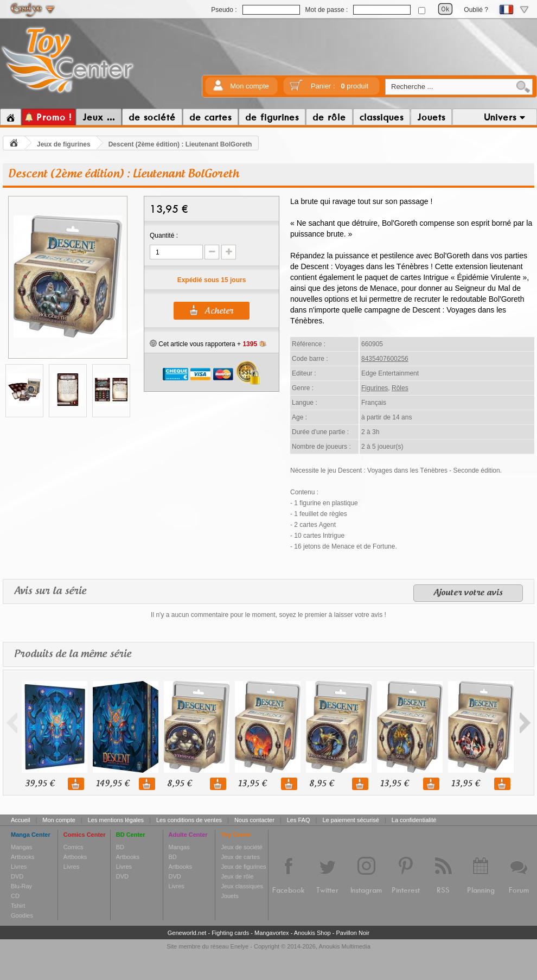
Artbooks (23, 857)
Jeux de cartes (240, 857)
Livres (19, 867)
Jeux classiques (242, 886)
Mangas (21, 847)
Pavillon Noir (353, 933)
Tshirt (18, 906)
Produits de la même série (73, 654)
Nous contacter (254, 820)
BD (120, 847)
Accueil (20, 820)
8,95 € (179, 784)
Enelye (240, 946)
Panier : (340, 86)
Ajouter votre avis (468, 593)
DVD (17, 876)
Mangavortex (272, 933)
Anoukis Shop (312, 933)
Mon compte (250, 86)
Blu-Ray (21, 886)
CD (15, 896)
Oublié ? (476, 10)
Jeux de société (241, 847)
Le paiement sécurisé (351, 820)
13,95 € (252, 784)
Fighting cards (230, 933)
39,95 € (40, 784)
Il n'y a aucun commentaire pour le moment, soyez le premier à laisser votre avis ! (268, 615)
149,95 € (113, 784)
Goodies (22, 915)
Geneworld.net (187, 933)
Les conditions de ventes (189, 820)
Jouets (229, 896)
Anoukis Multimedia (344, 946)
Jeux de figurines (64, 144)
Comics (73, 847)
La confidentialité (414, 820)
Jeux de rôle (237, 876)
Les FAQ (299, 820)
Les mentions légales (116, 820)
